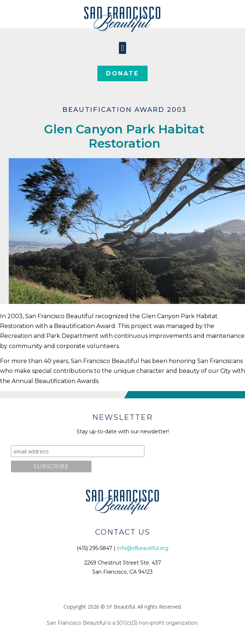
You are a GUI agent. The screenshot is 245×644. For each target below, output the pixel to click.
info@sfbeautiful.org (143, 548)
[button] (122, 48)
